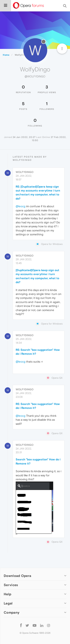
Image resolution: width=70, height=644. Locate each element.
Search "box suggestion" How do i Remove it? (38, 461)
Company (12, 612)
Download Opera (17, 576)
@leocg (21, 206)
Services (11, 585)
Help (7, 594)
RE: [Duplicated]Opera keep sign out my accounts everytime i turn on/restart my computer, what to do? (38, 193)
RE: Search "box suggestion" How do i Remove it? (38, 352)
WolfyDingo (25, 172)
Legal (8, 603)
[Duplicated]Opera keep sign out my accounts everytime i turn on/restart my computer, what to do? (37, 276)
